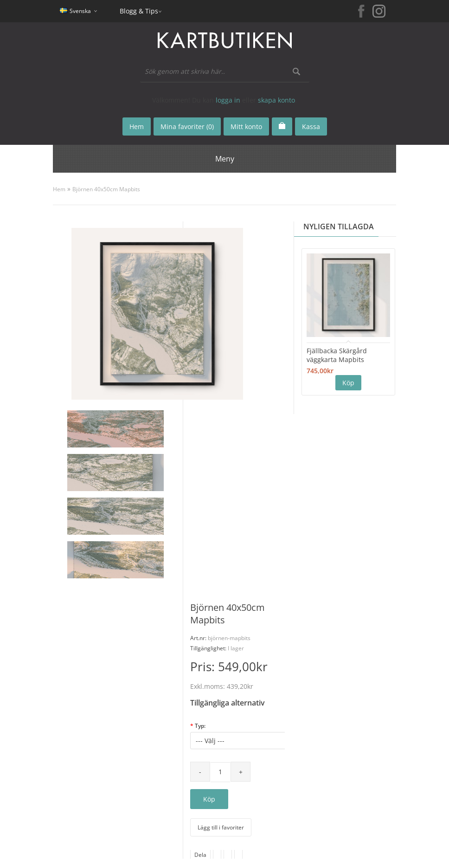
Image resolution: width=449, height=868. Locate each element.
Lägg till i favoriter (221, 827)
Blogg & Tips (139, 11)
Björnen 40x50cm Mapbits (106, 189)
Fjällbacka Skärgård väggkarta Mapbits (337, 355)
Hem (59, 189)
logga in (228, 100)
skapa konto (276, 100)
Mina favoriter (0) (187, 126)
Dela (200, 855)
